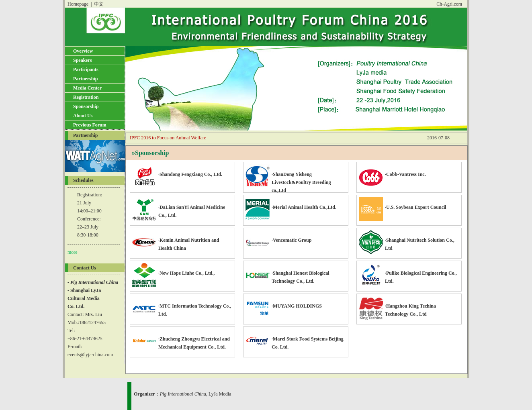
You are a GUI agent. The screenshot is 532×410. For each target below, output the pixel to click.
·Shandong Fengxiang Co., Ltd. (177, 171)
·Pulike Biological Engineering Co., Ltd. (408, 274)
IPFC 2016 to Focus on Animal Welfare (168, 138)
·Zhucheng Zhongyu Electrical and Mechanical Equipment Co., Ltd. (181, 340)
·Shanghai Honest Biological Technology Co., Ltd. (287, 274)
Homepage (78, 4)
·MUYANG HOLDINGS (284, 303)
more (73, 252)
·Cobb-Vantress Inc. (392, 171)
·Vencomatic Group (278, 237)
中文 (99, 4)
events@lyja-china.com (90, 355)
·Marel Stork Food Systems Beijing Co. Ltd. (295, 340)
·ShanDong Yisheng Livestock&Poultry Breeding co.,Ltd (288, 179)
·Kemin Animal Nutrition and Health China (176, 241)
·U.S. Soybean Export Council (403, 204)
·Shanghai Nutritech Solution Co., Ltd (407, 241)
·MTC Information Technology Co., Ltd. (182, 307)
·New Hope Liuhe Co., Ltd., (173, 270)
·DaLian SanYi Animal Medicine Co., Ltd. (179, 208)
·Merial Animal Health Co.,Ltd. (291, 204)
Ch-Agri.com (449, 4)
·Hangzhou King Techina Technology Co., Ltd (397, 307)
